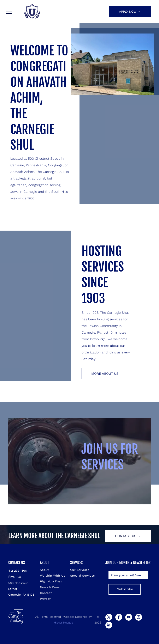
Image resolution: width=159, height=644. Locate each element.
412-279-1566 (18, 571)
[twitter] (109, 618)
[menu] (9, 12)
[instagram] (139, 618)
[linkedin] (109, 626)
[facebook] (119, 618)
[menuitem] (55, 570)
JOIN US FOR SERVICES (110, 457)
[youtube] (129, 618)
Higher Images (63, 622)
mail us (16, 577)
